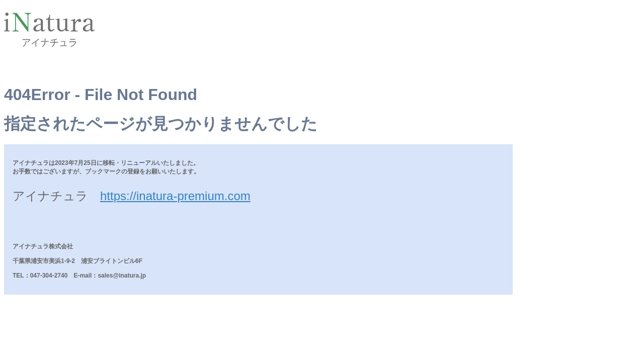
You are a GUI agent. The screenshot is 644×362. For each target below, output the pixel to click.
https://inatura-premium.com (175, 196)
